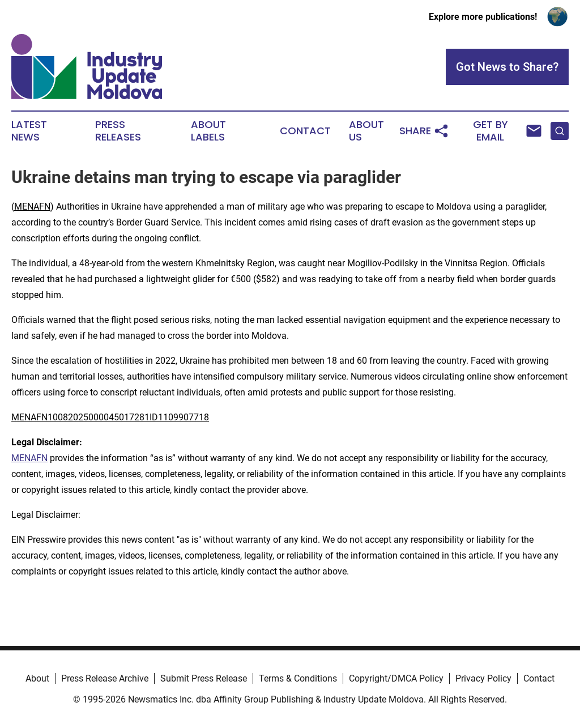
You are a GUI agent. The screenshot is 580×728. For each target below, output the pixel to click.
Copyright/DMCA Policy (396, 678)
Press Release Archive (105, 678)
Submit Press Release (204, 678)
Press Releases (118, 131)
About (37, 678)
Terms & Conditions (298, 678)
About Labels (208, 131)
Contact (305, 131)
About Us (366, 131)
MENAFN (32, 207)
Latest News (29, 131)
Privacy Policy (483, 678)
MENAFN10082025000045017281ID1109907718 (110, 417)
